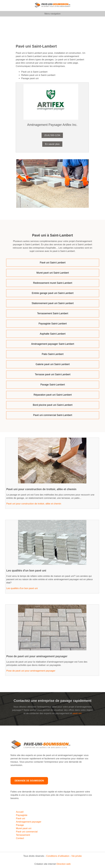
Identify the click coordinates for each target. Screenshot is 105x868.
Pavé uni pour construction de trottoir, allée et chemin (34, 504)
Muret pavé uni (24, 828)
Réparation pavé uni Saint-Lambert (53, 395)
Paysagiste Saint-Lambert (53, 324)
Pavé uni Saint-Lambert (53, 263)
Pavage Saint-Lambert (53, 385)
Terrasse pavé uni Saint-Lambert (53, 374)
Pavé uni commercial (27, 832)
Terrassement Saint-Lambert (53, 313)
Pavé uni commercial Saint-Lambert (53, 415)
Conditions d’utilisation (58, 856)
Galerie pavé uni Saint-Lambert (53, 364)
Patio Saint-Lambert (53, 354)
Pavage (20, 825)
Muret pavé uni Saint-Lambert (53, 273)
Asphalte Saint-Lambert (53, 334)
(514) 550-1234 (52, 135)
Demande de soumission (29, 781)
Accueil (20, 812)
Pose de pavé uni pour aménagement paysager (31, 671)
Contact (20, 838)
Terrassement (23, 835)
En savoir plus (52, 144)
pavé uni (77, 713)
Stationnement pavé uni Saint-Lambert (53, 303)
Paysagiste (22, 815)
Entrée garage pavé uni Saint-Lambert (53, 293)
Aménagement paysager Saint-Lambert (53, 344)
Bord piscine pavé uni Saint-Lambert (53, 405)
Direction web (64, 864)
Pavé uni (21, 818)
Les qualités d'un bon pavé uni (22, 588)
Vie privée (76, 856)
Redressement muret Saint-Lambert (53, 283)
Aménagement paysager (29, 822)
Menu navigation (52, 14)
